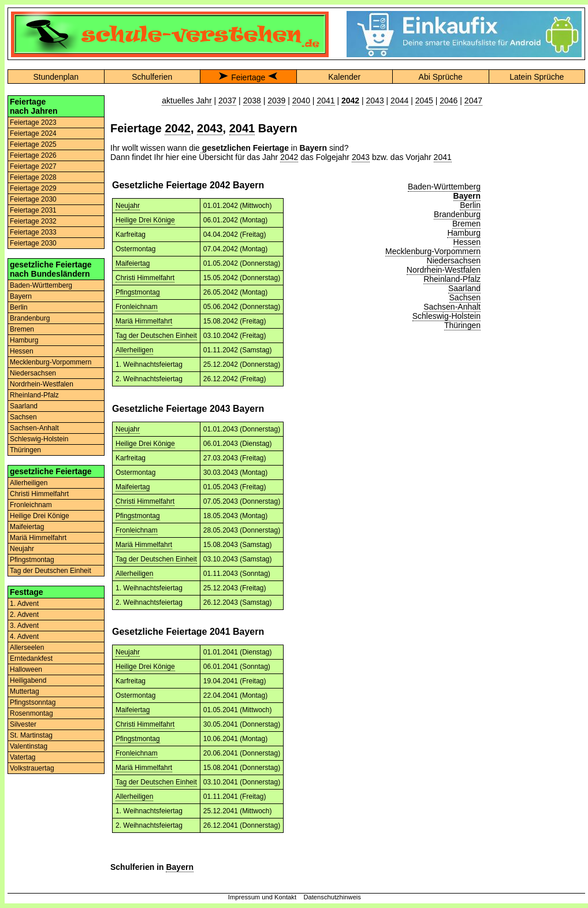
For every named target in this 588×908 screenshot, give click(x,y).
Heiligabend (28, 680)
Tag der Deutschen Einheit (51, 571)
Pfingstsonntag (33, 702)
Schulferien (152, 77)
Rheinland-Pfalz (34, 395)
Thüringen (25, 450)
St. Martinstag (31, 735)
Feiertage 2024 (33, 133)
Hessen (22, 351)
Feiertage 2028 (33, 177)
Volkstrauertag (32, 768)
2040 (301, 101)
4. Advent (24, 637)
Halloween (26, 669)
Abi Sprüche (441, 77)
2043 (375, 101)
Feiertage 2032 (33, 221)
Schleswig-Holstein (39, 439)
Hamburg (24, 340)
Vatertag (23, 757)
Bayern (21, 296)
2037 (227, 101)
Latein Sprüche (537, 77)
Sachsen (23, 417)
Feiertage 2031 (33, 210)
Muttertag (25, 691)
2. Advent (24, 615)
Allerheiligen (29, 483)
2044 (399, 101)
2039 (276, 101)
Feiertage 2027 (33, 166)
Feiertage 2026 (33, 155)
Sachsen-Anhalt (34, 428)
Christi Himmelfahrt (39, 494)
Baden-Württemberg (41, 285)
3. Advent (24, 626)
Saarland (24, 406)
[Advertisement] (537, 269)
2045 (424, 101)
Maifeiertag (27, 527)
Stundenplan (56, 77)
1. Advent (24, 604)
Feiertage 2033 (33, 232)
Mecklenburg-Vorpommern (51, 362)
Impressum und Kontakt (262, 897)
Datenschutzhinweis (332, 897)
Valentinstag (29, 746)
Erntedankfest (31, 658)
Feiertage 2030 (33, 199)
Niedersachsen (33, 373)
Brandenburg (30, 318)
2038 (252, 101)
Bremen (22, 329)
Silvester (23, 724)
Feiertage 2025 (33, 144)
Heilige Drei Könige (40, 516)
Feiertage (248, 77)
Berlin (19, 307)
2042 (178, 128)
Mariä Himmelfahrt (38, 538)
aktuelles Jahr (187, 101)
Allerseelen (27, 647)
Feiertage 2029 (33, 188)
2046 (449, 101)
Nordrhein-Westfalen (42, 384)
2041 (325, 101)
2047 (473, 101)
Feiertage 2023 (33, 122)
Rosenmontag (31, 713)
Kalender (344, 77)
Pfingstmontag (32, 560)
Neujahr (22, 549)
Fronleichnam (31, 505)
